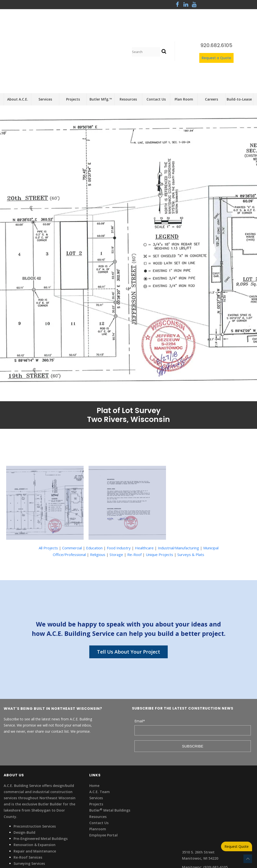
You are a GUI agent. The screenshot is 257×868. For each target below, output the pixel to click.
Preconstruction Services (35, 771)
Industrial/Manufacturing (178, 493)
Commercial (72, 493)
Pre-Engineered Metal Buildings (41, 783)
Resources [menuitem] (128, 44)
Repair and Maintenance (35, 796)
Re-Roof (134, 499)
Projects (96, 749)
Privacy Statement (20, 818)
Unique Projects (159, 499)
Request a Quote (216, 30)
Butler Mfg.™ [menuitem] (101, 44)
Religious (98, 499)
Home (94, 730)
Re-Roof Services (28, 802)
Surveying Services (29, 808)
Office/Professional (69, 499)
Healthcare (144, 493)
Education (94, 493)
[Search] (146, 24)
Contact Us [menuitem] (156, 44)
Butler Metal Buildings (110, 755)
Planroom (98, 774)
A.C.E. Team (100, 737)
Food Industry (119, 493)
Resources (98, 761)
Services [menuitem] (45, 44)
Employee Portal (103, 780)
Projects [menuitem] (73, 44)
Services (96, 743)
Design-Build (24, 777)
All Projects (48, 493)
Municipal (211, 493)
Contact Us (99, 768)
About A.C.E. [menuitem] (18, 44)
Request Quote (237, 846)
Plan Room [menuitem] (184, 44)
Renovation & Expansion (35, 790)
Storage (116, 499)
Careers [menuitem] (211, 44)
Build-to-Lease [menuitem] (239, 44)
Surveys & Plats (191, 499)
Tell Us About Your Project (128, 597)
